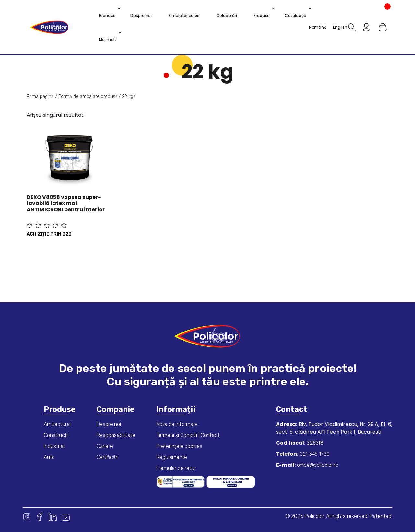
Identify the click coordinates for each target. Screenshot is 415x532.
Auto (49, 457)
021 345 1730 (314, 454)
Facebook (40, 517)
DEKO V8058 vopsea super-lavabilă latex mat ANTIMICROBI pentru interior (66, 203)
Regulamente (172, 457)
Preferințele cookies (179, 446)
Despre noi (109, 424)
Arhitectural (57, 424)
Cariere (105, 446)
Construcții (56, 435)
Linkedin (53, 517)
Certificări (107, 457)
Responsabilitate (116, 435)
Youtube (66, 517)
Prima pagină (40, 97)
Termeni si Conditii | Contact (188, 435)
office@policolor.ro (317, 465)
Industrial (54, 446)
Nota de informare (177, 424)
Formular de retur (176, 468)
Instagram (27, 517)
